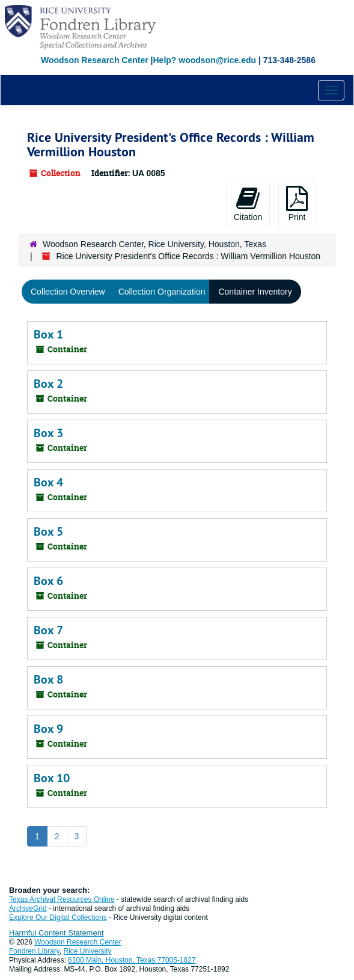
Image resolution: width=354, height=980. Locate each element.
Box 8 (48, 679)
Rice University (88, 951)
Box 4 (48, 482)
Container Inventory (255, 292)
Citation (248, 204)
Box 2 (48, 384)
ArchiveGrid (28, 908)
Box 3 (48, 433)
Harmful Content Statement (56, 933)
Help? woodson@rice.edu (204, 60)
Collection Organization (162, 292)
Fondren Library (34, 951)
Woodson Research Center (95, 60)
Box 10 (52, 778)
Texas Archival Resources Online (62, 899)
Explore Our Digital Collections (58, 917)
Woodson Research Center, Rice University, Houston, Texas (154, 244)
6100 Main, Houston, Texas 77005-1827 (132, 960)
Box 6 (48, 581)
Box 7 (48, 630)
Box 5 (48, 531)
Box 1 (48, 334)
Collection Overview (68, 292)
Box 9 (48, 729)
